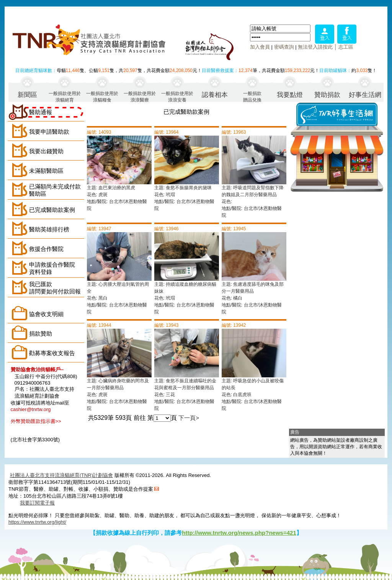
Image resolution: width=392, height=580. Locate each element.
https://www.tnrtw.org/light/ (37, 522)
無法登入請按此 (315, 47)
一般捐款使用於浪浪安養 (177, 96)
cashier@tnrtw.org (31, 409)
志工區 (346, 47)
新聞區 (27, 95)
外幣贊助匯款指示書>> (36, 421)
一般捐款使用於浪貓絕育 (65, 96)
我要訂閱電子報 (37, 503)
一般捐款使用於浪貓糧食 (102, 96)
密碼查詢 (284, 47)
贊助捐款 (327, 95)
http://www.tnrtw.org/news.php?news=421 (239, 533)
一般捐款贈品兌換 (252, 96)
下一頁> (189, 418)
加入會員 (260, 47)
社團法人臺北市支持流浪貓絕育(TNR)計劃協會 (61, 475)
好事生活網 (365, 95)
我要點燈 (290, 95)
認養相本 (215, 95)
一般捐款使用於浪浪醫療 (140, 96)
